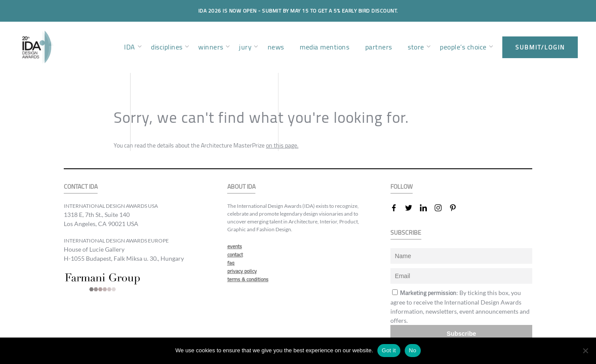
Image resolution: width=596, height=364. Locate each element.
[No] (585, 351)
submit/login (540, 47)
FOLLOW (401, 187)
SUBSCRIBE (406, 233)
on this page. (282, 145)
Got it (389, 350)
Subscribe (462, 334)
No (413, 350)
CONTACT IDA (81, 187)
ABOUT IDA (241, 187)
